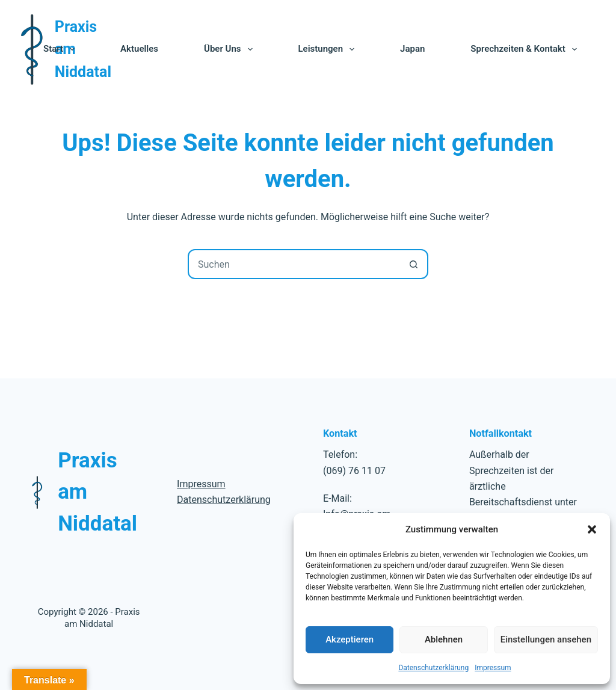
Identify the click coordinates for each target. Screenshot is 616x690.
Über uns (230, 49)
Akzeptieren (350, 639)
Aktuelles (139, 49)
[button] (592, 529)
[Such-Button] (413, 264)
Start (61, 49)
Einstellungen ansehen (546, 639)
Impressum (493, 668)
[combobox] (294, 264)
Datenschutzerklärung (433, 668)
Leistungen (329, 49)
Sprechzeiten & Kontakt (526, 49)
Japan (412, 49)
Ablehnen (444, 639)
